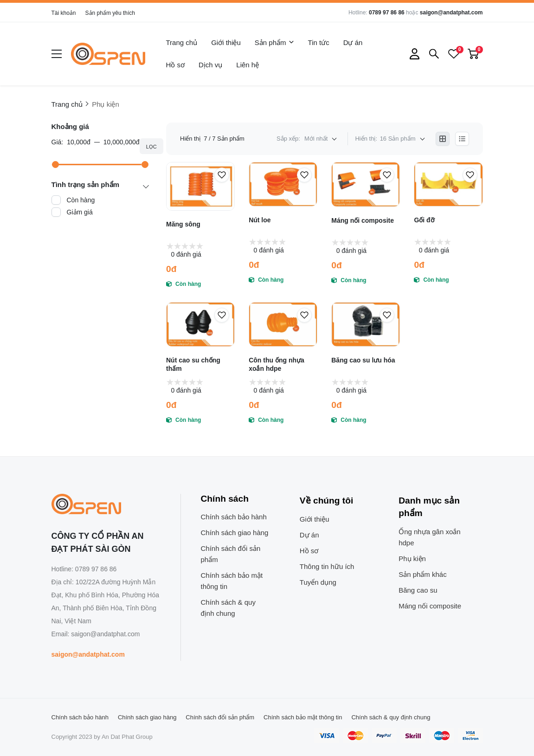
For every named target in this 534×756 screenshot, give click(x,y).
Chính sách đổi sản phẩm (231, 554)
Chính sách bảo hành (234, 517)
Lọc (151, 147)
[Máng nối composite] (366, 184)
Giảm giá (80, 212)
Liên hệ (248, 65)
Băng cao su (418, 590)
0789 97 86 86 (387, 13)
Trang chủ (182, 42)
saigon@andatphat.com (451, 13)
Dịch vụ (210, 65)
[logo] (108, 54)
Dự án (353, 42)
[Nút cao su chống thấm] (200, 324)
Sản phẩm (274, 43)
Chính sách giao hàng (235, 533)
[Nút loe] (283, 184)
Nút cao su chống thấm (193, 364)
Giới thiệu (226, 42)
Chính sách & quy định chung (228, 608)
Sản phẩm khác (423, 574)
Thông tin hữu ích (327, 566)
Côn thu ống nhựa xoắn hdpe (277, 364)
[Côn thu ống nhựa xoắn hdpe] (283, 324)
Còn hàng (81, 200)
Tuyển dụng (318, 582)
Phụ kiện (412, 559)
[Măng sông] (200, 186)
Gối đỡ (424, 220)
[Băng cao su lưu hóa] (366, 324)
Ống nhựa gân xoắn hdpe (429, 537)
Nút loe (260, 220)
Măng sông (183, 224)
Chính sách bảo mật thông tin (232, 581)
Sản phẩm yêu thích (110, 13)
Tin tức (319, 42)
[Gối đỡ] (448, 184)
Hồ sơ (176, 65)
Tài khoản (64, 13)
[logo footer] (106, 505)
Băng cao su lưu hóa (363, 360)
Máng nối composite (363, 220)
